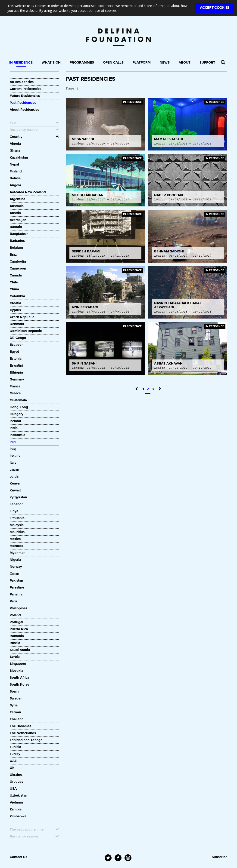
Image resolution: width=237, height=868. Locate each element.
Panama (16, 594)
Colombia (17, 296)
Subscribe (220, 857)
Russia (15, 643)
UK (12, 768)
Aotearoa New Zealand (28, 192)
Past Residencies (23, 103)
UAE (13, 761)
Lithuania (17, 518)
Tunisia (15, 747)
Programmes (82, 62)
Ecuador (16, 345)
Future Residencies (25, 96)
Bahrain (16, 227)
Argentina (17, 199)
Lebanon (17, 504)
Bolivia (15, 178)
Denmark (17, 324)
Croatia (15, 303)
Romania (17, 636)
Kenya (15, 483)
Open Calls (113, 62)
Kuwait (15, 490)
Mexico (15, 539)
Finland (16, 171)
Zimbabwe (18, 816)
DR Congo (18, 338)
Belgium (16, 248)
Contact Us (18, 857)
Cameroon (18, 268)
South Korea (20, 684)
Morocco (17, 546)
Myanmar (17, 553)
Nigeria (15, 560)
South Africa (19, 678)
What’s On (51, 62)
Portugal (16, 622)
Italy (13, 463)
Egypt (14, 352)
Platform (142, 62)
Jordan (15, 476)
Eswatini (16, 365)
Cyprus (15, 310)
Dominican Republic (26, 331)
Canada (16, 275)
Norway (16, 567)
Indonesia (17, 435)
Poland (15, 615)
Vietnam (16, 802)
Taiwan (15, 712)
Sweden (16, 698)
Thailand (17, 719)
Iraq (13, 449)
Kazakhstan (19, 157)
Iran (13, 442)
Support (207, 62)
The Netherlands (23, 733)
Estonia (16, 359)
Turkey (15, 754)
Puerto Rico (19, 629)
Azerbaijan (18, 220)
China (14, 289)
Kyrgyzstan (18, 497)
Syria (14, 705)
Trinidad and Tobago (26, 740)
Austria (15, 213)
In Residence (21, 62)
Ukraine (16, 775)
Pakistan (16, 580)
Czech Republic (22, 317)
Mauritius (17, 532)
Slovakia (16, 671)
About (185, 62)
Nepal (14, 164)
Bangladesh (19, 234)
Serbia (15, 657)
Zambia (16, 809)
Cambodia (18, 261)
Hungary (17, 414)
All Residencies (22, 82)
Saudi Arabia (20, 650)
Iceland (15, 421)
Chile (14, 282)
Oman (14, 574)
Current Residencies (25, 89)
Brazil (14, 255)
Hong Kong (19, 407)
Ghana (15, 150)
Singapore (18, 664)
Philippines (19, 608)
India (14, 428)
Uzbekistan (19, 795)
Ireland (15, 456)
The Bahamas (20, 726)
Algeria (15, 144)
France (15, 386)
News (165, 62)
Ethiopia (17, 372)
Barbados (17, 241)
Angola (15, 185)
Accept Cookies (215, 8)
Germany (17, 379)
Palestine (17, 587)
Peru (13, 601)
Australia (17, 206)
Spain (14, 691)
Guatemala (18, 400)
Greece (15, 393)
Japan (14, 469)
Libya (14, 511)
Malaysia (17, 525)
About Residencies (24, 110)
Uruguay (17, 782)
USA (13, 788)
